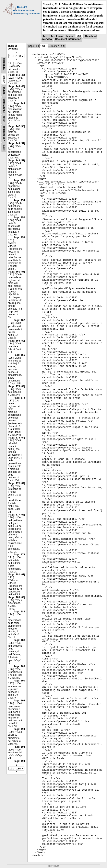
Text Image (57, 36)
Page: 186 (19, 612)
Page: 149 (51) (17, 143)
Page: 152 (19, 180)
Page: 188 (19, 640)
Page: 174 (19, 398)
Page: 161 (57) (17, 272)
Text (45, 36)
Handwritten (4, 105)
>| (64, 46)
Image (70, 36)
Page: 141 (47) (17, 75)
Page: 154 (19, 200)
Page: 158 (19, 237)
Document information (68, 39)
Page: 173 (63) (17, 386)
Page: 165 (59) (17, 341)
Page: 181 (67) (17, 575)
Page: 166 (19, 355)
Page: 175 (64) (17, 438)
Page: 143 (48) (17, 86)
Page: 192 (19, 701)
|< (36, 46)
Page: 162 (19, 320)
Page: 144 (19, 103)
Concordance (4, 133)
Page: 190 (19, 681)
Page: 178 (19, 555)
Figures (4, 91)
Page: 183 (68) (17, 597)
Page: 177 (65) (17, 515)
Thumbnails (4, 65)
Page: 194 (19, 729)
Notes (4, 119)
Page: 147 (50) (17, 126)
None (4, 147)
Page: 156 (19, 218)
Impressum (53, 866)
